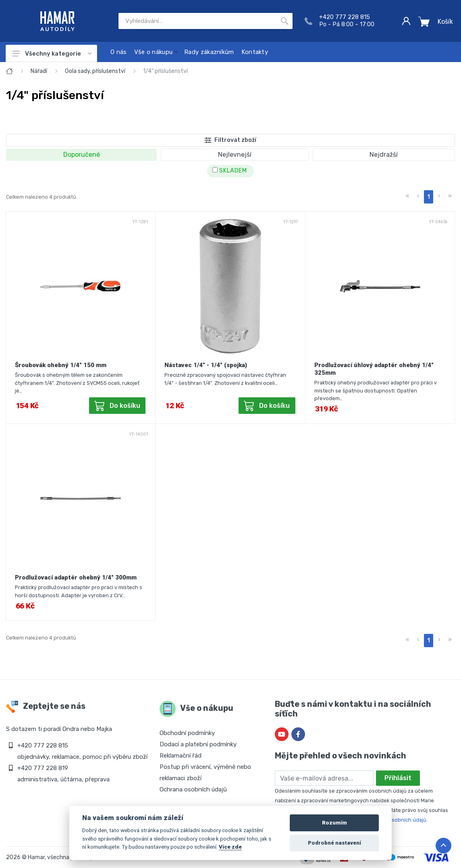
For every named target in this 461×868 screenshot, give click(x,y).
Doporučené (82, 155)
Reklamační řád (181, 756)
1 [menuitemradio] (429, 197)
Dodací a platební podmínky (198, 744)
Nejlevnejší (235, 155)
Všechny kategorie (52, 54)
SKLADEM (229, 171)
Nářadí (39, 71)
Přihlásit (398, 778)
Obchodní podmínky (187, 733)
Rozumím (334, 823)
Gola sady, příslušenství (95, 71)
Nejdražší (384, 155)
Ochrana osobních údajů (193, 789)
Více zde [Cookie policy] (230, 847)
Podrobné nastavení (334, 843)
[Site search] (197, 21)
